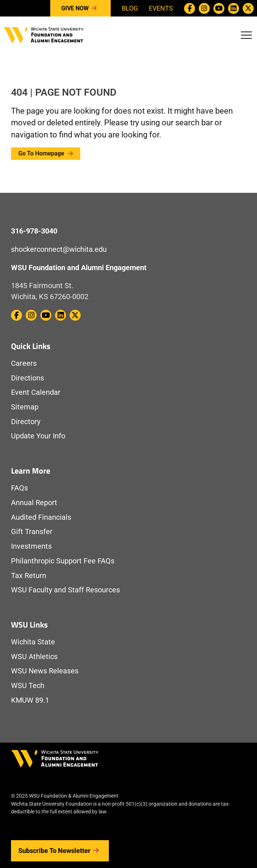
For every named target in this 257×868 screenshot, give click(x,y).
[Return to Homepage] (44, 34)
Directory (26, 422)
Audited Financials (41, 517)
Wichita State (33, 642)
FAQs (19, 488)
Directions (27, 378)
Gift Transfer (32, 532)
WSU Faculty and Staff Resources (65, 590)
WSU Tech (28, 686)
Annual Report (34, 503)
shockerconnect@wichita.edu (59, 249)
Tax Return (29, 576)
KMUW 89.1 (30, 700)
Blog (130, 8)
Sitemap (25, 407)
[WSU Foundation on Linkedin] (234, 8)
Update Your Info (38, 436)
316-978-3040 (34, 231)
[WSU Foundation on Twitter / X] (248, 8)
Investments (31, 546)
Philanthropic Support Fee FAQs (63, 561)
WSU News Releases (45, 671)
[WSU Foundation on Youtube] (219, 8)
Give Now (80, 8)
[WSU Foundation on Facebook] (190, 8)
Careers (24, 363)
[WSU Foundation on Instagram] (204, 8)
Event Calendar (36, 392)
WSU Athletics (34, 657)
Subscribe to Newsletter (60, 851)
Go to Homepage (46, 153)
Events (161, 8)
